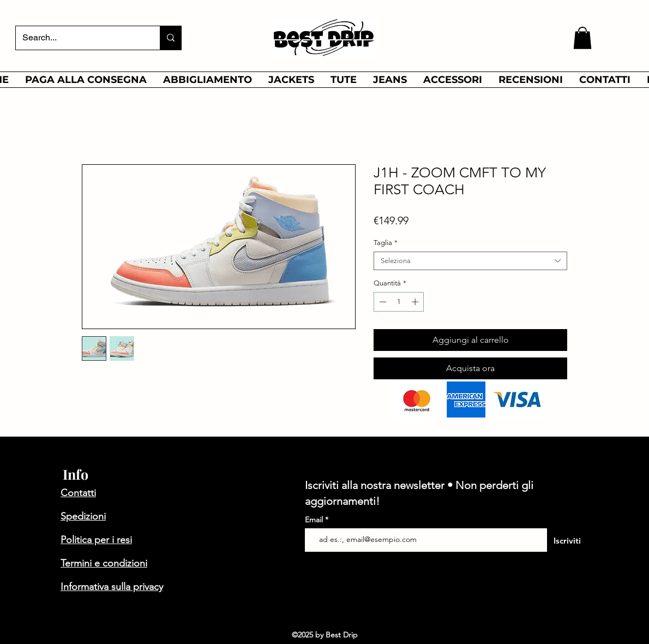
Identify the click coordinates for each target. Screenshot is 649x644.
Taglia (386, 243)
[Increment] (416, 302)
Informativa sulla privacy (112, 587)
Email (315, 520)
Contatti (78, 493)
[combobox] (470, 261)
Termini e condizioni (104, 563)
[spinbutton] (399, 302)
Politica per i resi (96, 540)
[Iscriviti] (567, 541)
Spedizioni (83, 516)
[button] (582, 38)
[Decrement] (382, 302)
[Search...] (80, 38)
